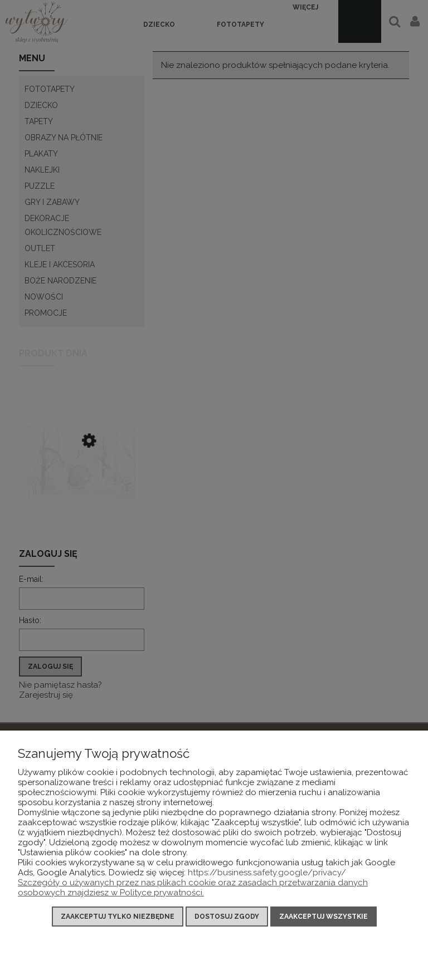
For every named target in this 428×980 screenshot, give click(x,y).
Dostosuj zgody (227, 917)
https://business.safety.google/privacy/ (267, 873)
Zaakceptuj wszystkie (324, 917)
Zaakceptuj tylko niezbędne (118, 917)
